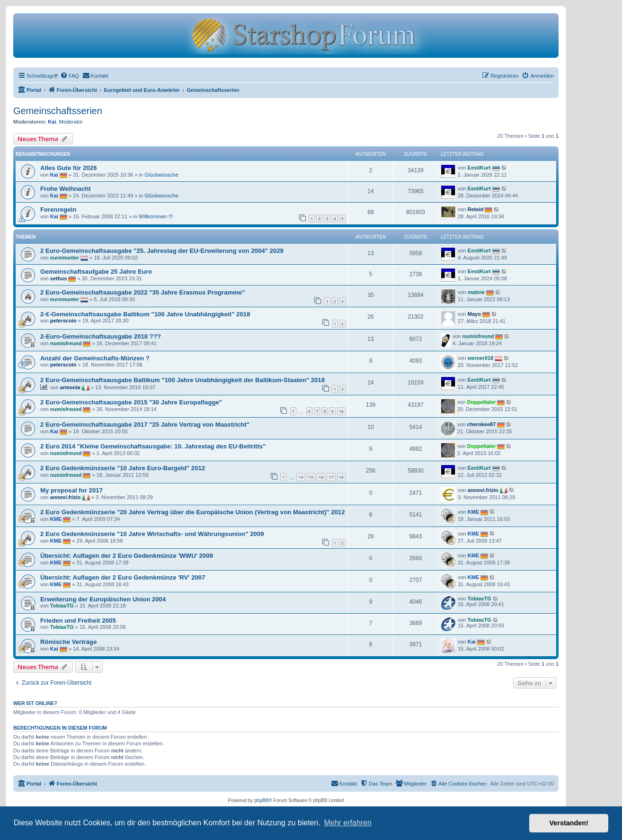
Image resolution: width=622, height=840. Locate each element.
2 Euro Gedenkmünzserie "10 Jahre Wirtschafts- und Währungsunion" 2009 (152, 534)
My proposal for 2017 (71, 490)
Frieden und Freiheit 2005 (78, 621)
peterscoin (63, 321)
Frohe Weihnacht (66, 189)
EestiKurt (479, 168)
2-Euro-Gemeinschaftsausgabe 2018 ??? (101, 336)
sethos (58, 278)
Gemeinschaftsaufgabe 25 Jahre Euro (96, 272)
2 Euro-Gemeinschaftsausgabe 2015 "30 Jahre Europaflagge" (131, 402)
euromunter (65, 258)
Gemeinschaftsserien (58, 111)
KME (56, 518)
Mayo (474, 314)
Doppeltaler (482, 402)
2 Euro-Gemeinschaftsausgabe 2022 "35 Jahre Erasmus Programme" (143, 292)
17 (331, 477)
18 (341, 477)
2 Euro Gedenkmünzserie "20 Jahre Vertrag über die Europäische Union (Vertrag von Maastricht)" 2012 (193, 512)
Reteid (476, 209)
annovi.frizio (66, 497)
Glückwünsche (161, 175)
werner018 (480, 358)
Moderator (71, 122)
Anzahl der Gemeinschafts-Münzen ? (95, 358)
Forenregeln (58, 210)
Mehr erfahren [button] (348, 823)
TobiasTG (62, 606)
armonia (70, 387)
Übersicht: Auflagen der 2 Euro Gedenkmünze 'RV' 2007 (123, 577)
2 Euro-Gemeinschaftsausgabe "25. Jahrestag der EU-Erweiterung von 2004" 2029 (162, 251)
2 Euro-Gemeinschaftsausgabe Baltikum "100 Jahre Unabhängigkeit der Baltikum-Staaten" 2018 (182, 380)
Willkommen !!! (156, 216)
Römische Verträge (68, 642)
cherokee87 (482, 424)
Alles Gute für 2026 (68, 168)
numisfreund (66, 343)
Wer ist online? (35, 703)
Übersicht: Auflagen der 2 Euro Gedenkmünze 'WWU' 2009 (127, 556)
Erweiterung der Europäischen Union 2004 (103, 599)
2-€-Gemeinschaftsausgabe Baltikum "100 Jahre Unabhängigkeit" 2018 (145, 314)
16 (321, 477)
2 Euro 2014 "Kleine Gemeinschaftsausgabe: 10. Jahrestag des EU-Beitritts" (153, 446)
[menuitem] (70, 76)
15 (311, 477)
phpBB (261, 800)
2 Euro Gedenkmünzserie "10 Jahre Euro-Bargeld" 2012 (123, 468)
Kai (52, 122)
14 (301, 477)
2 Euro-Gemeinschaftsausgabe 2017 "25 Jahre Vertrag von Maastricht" (145, 424)
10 (341, 411)
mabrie (476, 292)
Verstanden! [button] (569, 823)
